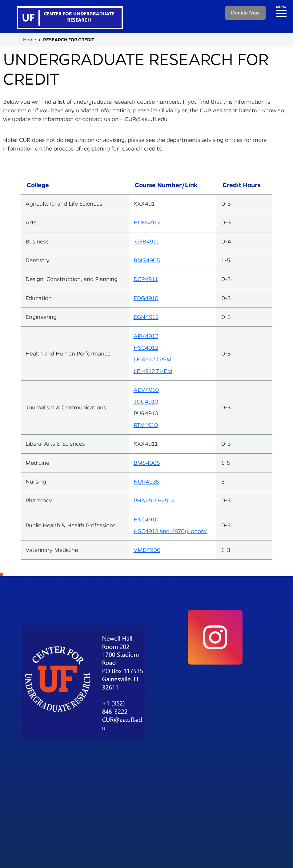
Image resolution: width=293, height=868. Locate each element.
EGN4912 (146, 317)
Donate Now (245, 13)
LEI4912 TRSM (153, 359)
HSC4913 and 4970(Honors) (171, 531)
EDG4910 (146, 298)
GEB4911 (147, 241)
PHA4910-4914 (154, 500)
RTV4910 (146, 425)
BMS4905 (147, 260)
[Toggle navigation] (281, 11)
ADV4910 (146, 390)
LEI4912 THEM (153, 371)
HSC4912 (146, 348)
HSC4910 (146, 519)
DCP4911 (146, 279)
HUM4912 (147, 222)
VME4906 (147, 550)
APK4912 (146, 336)
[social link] (215, 637)
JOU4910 (146, 402)
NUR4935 (146, 482)
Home (30, 40)
